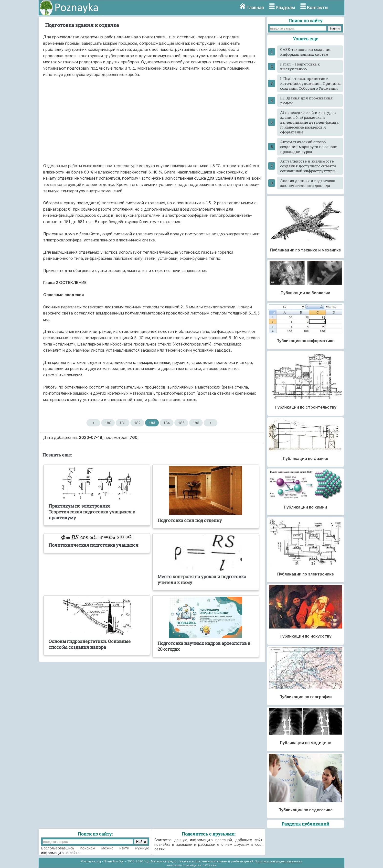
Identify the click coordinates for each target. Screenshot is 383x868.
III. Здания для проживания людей (306, 100)
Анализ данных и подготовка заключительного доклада (308, 183)
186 (196, 423)
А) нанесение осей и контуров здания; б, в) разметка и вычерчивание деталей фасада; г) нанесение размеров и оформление (310, 122)
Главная (255, 7)
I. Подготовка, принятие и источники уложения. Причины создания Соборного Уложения (310, 83)
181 (123, 423)
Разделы (285, 7)
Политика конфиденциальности (278, 861)
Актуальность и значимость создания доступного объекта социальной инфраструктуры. (308, 166)
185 (181, 423)
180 (108, 423)
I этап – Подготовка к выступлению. (300, 66)
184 (167, 423)
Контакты (318, 7)
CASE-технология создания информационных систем (306, 52)
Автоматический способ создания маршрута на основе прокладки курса (309, 147)
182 (137, 423)
